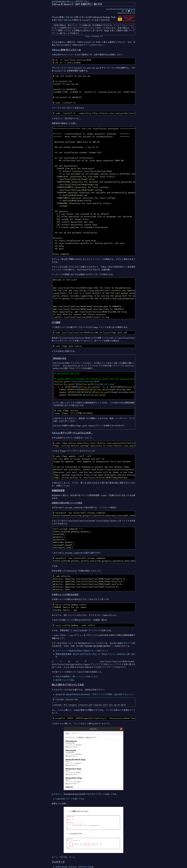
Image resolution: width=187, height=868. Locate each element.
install (118, 9)
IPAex (65, 643)
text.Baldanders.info (61, 1)
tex (128, 9)
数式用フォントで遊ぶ (65, 680)
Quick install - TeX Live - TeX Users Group (75, 867)
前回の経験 (113, 267)
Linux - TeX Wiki (92, 36)
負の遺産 (118, 643)
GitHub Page (131, 13)
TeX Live (70, 17)
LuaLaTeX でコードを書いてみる (70, 799)
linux (123, 9)
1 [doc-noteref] (64, 638)
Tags (108, 9)
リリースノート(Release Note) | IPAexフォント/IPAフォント (82, 651)
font (112, 9)
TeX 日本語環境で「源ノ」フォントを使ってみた (77, 677)
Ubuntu (55, 17)
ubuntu (133, 9)
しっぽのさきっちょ (80, 1)
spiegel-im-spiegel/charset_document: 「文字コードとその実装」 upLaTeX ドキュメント (95, 694)
